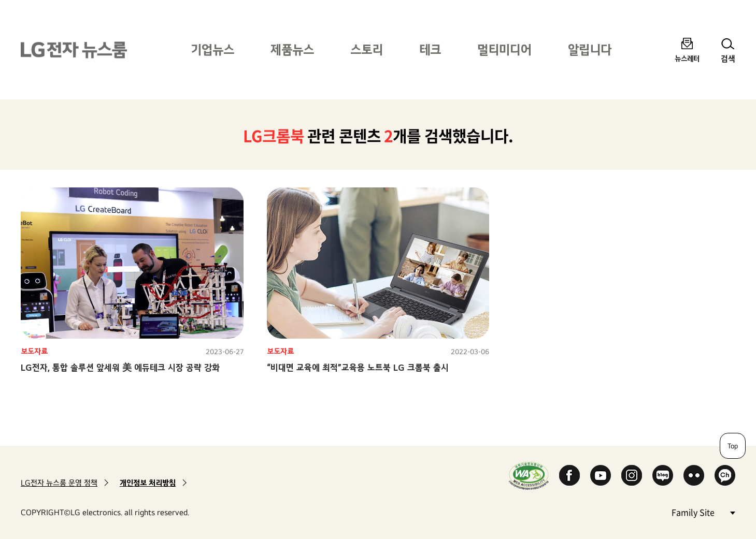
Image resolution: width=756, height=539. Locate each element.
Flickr (694, 475)
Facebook (569, 475)
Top (733, 446)
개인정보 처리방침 (148, 483)
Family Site (703, 512)
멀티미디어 (504, 49)
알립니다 (590, 49)
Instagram (632, 475)
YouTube (601, 475)
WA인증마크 (529, 476)
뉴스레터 (687, 58)
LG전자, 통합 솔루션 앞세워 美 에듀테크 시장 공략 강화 (120, 367)
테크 (430, 49)
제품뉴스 (292, 49)
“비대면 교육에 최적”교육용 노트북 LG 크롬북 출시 (358, 367)
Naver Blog (663, 475)
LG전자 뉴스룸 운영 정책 (59, 483)
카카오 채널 (725, 475)
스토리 (367, 49)
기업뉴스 (212, 49)
